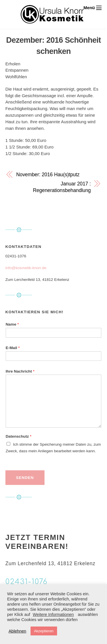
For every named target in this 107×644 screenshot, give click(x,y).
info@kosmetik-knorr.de (26, 268)
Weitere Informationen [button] (53, 614)
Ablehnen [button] (17, 631)
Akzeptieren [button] (44, 631)
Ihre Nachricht (20, 371)
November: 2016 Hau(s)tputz (48, 175)
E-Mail (13, 348)
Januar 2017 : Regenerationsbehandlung (62, 187)
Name (12, 324)
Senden (25, 478)
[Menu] (93, 8)
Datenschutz (19, 436)
